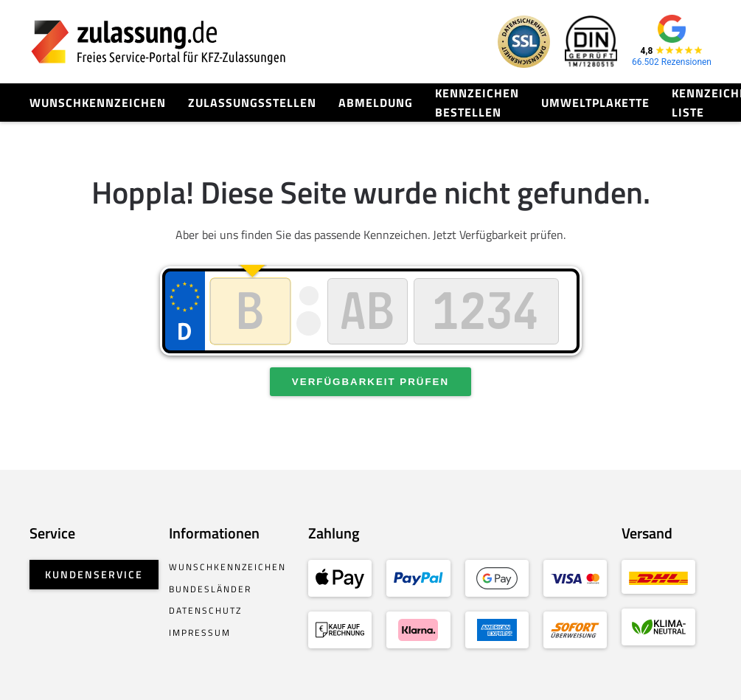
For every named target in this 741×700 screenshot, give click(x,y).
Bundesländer (210, 589)
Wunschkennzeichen (98, 103)
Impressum (200, 633)
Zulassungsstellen (252, 103)
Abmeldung (376, 103)
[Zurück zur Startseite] (159, 42)
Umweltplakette (595, 103)
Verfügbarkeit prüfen (370, 382)
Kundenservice (94, 574)
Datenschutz (205, 610)
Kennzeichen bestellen (477, 103)
